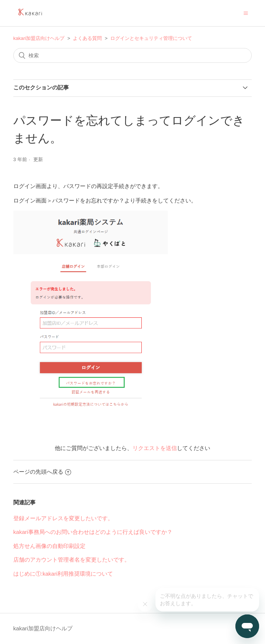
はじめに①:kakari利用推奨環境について (63, 574)
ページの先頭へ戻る (42, 472)
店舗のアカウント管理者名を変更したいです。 (72, 560)
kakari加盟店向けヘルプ (39, 38)
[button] (246, 13)
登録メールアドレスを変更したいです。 (63, 518)
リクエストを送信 (155, 448)
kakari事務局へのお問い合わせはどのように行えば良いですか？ (93, 532)
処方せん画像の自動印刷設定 (49, 546)
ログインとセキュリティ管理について (151, 38)
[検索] (132, 55)
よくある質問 (87, 38)
